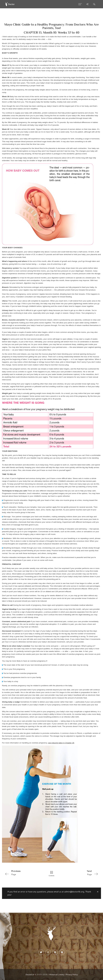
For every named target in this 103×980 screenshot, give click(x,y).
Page (22, 873)
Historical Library (57, 974)
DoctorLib (30, 974)
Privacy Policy (72, 974)
